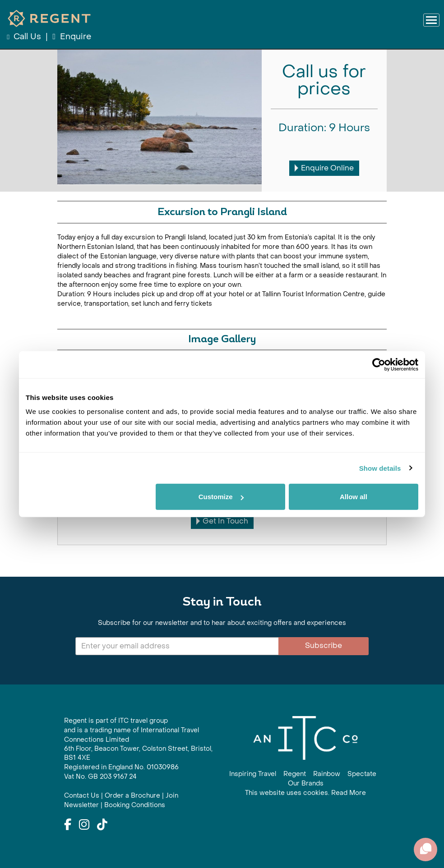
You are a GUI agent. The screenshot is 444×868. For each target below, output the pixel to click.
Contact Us (82, 796)
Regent (295, 774)
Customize (221, 497)
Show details (380, 468)
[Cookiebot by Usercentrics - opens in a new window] (379, 364)
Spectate (362, 774)
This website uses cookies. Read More (305, 793)
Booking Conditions (135, 805)
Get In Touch (222, 521)
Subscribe (324, 645)
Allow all (354, 497)
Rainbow (327, 774)
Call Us (25, 37)
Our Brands (306, 783)
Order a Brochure (132, 796)
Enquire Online (324, 168)
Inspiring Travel (253, 774)
